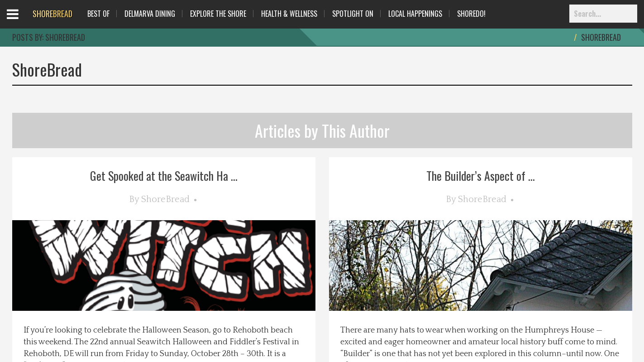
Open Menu (24, 22)
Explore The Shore (218, 14)
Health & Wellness (289, 14)
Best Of (98, 14)
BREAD (52, 14)
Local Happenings (415, 14)
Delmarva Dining (150, 14)
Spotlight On (353, 14)
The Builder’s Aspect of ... (481, 176)
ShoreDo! (471, 14)
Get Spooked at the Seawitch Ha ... (164, 176)
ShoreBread (165, 199)
